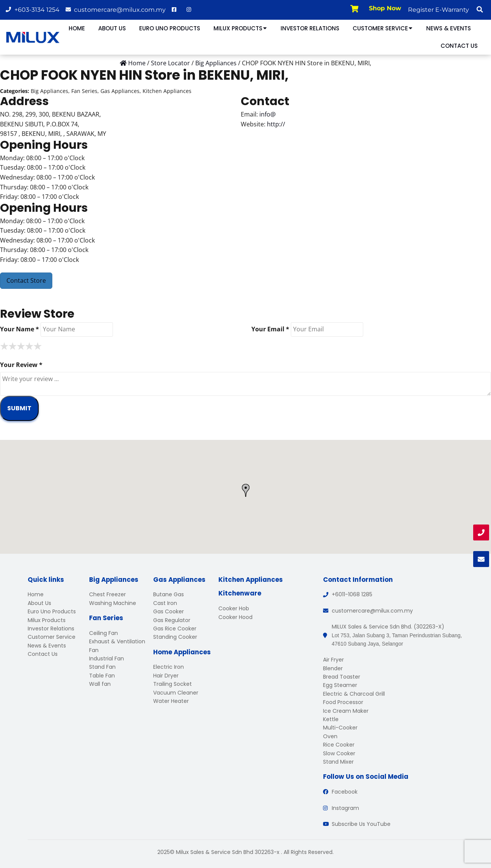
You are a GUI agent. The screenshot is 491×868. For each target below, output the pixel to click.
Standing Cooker (175, 637)
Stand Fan (102, 667)
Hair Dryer (166, 676)
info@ (267, 114)
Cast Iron (165, 603)
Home (77, 28)
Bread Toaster (342, 677)
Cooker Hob (234, 608)
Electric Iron (169, 667)
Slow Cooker (339, 753)
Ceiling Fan (104, 633)
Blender (333, 668)
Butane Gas (169, 594)
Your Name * (20, 329)
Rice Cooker (339, 745)
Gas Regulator (172, 620)
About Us (112, 28)
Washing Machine (113, 603)
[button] (480, 9)
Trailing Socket (173, 684)
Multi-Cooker (340, 728)
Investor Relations (310, 28)
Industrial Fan (107, 658)
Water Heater (171, 701)
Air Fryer (333, 660)
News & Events (449, 28)
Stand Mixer (338, 762)
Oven (330, 736)
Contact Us (459, 46)
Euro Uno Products (170, 28)
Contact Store (26, 280)
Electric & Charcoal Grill (354, 694)
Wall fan (100, 684)
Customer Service (383, 28)
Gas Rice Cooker (175, 629)
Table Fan (102, 676)
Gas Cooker (169, 611)
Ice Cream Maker (346, 711)
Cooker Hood (235, 617)
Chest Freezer (107, 594)
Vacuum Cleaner (176, 693)
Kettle (331, 719)
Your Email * (270, 329)
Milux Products (240, 28)
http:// (276, 124)
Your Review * (21, 365)
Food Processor (343, 702)
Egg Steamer (340, 685)
